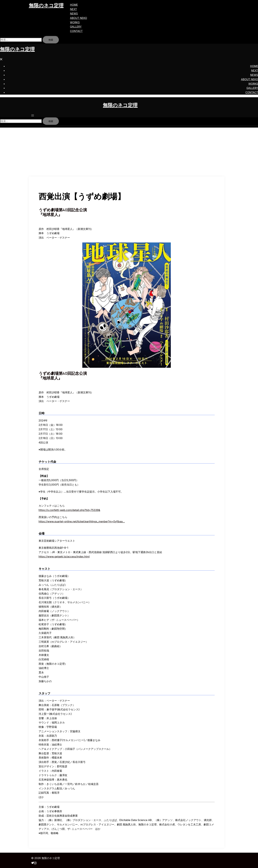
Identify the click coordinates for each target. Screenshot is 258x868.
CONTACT (76, 31)
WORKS (75, 22)
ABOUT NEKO (79, 18)
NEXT (74, 9)
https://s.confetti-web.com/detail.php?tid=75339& (69, 510)
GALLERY (76, 27)
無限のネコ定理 (46, 5)
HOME (74, 5)
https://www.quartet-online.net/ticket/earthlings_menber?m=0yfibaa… (82, 521)
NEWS (74, 14)
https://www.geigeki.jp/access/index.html (64, 557)
